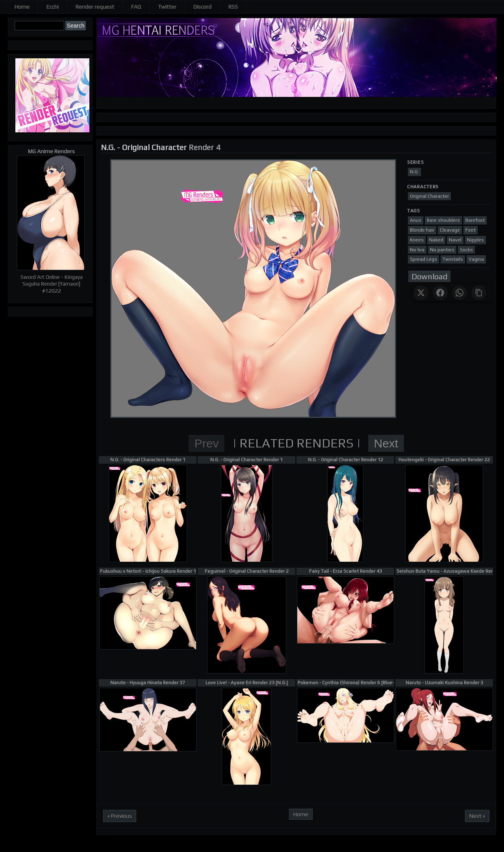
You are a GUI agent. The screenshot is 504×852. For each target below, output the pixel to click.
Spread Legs (423, 259)
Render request (95, 7)
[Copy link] (479, 293)
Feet (471, 230)
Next (386, 443)
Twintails (453, 259)
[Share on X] (421, 293)
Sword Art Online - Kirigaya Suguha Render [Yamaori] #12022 (52, 284)
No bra (417, 250)
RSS (233, 7)
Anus (416, 220)
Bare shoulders (443, 220)
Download (429, 276)
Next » (477, 816)
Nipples (475, 240)
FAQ (136, 7)
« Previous (120, 816)
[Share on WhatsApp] (460, 293)
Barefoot (475, 220)
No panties (442, 250)
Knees (417, 240)
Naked (436, 240)
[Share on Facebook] (440, 293)
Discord (202, 7)
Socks (466, 250)
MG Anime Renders (51, 151)
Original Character (154, 147)
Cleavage (450, 230)
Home (22, 7)
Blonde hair (422, 230)
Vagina (476, 259)
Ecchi (53, 7)
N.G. (108, 147)
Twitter (167, 7)
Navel (455, 240)
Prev (207, 443)
